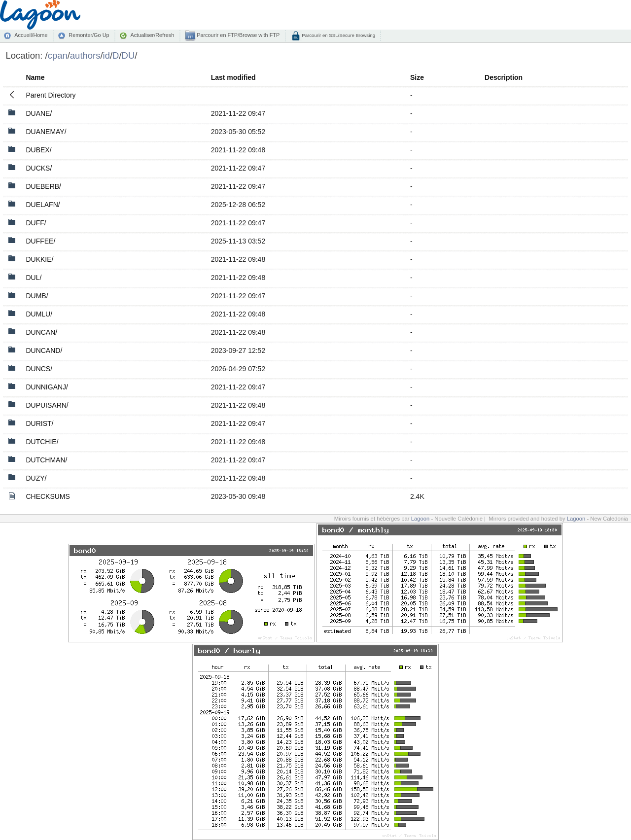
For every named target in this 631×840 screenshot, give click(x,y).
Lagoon (421, 519)
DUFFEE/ (40, 241)
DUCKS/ (39, 168)
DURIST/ (39, 423)
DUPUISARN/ (47, 405)
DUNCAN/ (41, 332)
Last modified (233, 77)
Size (417, 77)
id (106, 55)
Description (504, 77)
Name (35, 77)
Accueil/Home (31, 35)
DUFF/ (36, 223)
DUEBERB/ (43, 186)
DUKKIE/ (39, 259)
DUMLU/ (39, 314)
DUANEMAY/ (46, 132)
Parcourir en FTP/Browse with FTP (237, 35)
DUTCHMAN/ (46, 460)
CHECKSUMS (48, 496)
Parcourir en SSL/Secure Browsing (338, 35)
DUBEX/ (38, 150)
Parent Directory (51, 95)
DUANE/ (39, 113)
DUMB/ (37, 296)
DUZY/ (36, 478)
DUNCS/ (39, 369)
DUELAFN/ (43, 205)
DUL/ (34, 278)
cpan (58, 55)
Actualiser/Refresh (152, 35)
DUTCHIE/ (42, 442)
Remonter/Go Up (89, 35)
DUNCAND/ (44, 350)
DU (128, 55)
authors (85, 55)
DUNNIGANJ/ (47, 387)
